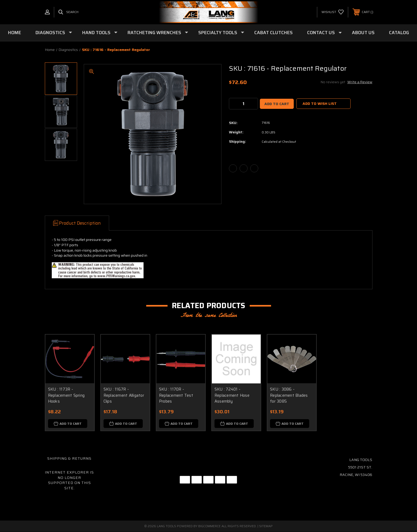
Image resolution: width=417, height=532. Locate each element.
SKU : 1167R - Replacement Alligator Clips (124, 395)
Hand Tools (100, 33)
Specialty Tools (221, 33)
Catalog (399, 33)
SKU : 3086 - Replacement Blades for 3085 (289, 395)
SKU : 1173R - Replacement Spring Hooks (66, 395)
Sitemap (266, 526)
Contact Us (324, 33)
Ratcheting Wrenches (158, 33)
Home (15, 33)
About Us (363, 33)
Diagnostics (54, 33)
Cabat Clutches (273, 33)
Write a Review (360, 82)
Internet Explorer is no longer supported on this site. (69, 480)
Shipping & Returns (69, 459)
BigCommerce (209, 526)
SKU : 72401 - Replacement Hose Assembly (232, 395)
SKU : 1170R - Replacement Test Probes (176, 395)
